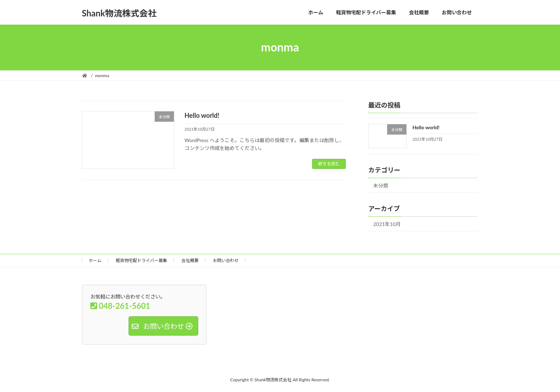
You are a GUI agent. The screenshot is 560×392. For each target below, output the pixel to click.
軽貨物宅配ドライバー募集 (141, 260)
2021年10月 (387, 224)
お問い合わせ (226, 260)
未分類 (381, 185)
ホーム (95, 260)
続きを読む (329, 164)
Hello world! (202, 115)
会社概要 (190, 260)
